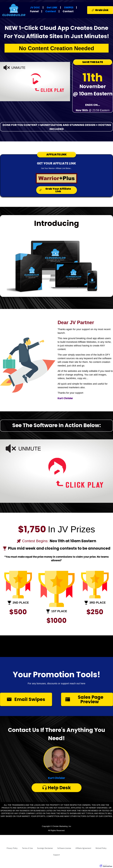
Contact (68, 11)
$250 (95, 612)
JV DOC (35, 7)
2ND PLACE (21, 603)
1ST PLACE (59, 611)
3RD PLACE (97, 603)
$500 (18, 612)
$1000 (56, 621)
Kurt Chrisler (57, 778)
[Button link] (100, 10)
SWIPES (69, 7)
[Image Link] (56, 178)
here (83, 683)
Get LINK (52, 7)
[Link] (12, 848)
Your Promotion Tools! (57, 675)
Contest (51, 11)
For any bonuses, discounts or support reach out (54, 683)
